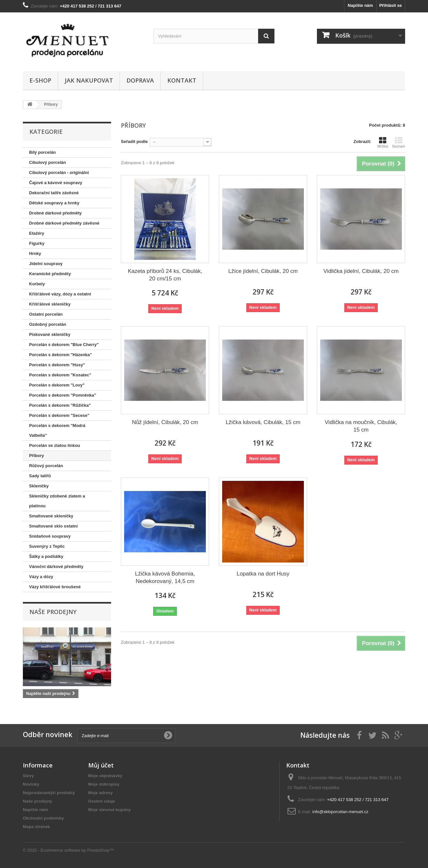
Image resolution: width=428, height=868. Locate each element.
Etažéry (37, 233)
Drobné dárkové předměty (55, 213)
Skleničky (39, 486)
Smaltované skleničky (51, 516)
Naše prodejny (53, 612)
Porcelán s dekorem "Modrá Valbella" (57, 430)
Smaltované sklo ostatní (53, 526)
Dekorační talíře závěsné (54, 193)
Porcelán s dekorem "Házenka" (60, 355)
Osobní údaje (102, 801)
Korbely (37, 284)
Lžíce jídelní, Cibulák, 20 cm (263, 271)
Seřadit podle (134, 142)
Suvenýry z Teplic (47, 546)
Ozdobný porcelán (48, 324)
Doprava (140, 80)
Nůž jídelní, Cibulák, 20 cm (165, 422)
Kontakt (182, 80)
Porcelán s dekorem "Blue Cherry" (64, 345)
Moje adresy (100, 793)
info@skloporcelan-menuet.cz (340, 812)
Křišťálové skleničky (50, 304)
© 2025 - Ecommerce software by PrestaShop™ (68, 850)
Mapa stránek (36, 827)
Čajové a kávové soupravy (56, 183)
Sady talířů (40, 476)
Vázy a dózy (41, 577)
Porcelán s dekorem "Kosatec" (60, 375)
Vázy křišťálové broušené (55, 587)
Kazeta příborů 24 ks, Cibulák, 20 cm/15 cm (165, 275)
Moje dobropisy (104, 784)
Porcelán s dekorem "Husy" (57, 365)
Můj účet (101, 765)
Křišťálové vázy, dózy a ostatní (60, 294)
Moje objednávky (105, 776)
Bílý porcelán (42, 152)
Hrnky (35, 253)
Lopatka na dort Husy (263, 574)
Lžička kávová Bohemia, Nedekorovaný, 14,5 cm (165, 577)
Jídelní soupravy (46, 264)
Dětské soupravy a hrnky (54, 203)
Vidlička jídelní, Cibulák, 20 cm (361, 271)
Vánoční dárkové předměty (56, 567)
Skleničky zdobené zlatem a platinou (57, 501)
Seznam (399, 142)
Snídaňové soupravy (50, 536)
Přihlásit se (391, 5)
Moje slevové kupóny (110, 810)
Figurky (37, 243)
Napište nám (360, 5)
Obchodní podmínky (43, 818)
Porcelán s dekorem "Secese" (59, 415)
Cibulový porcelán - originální (59, 173)
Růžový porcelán (46, 466)
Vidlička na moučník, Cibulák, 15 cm (361, 426)
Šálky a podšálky (46, 556)
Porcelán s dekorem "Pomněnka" (63, 395)
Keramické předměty (50, 274)
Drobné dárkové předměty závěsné (64, 223)
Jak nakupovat (89, 80)
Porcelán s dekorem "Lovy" (57, 385)
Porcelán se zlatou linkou (55, 445)
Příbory (37, 456)
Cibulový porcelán (48, 162)
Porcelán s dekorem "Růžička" (60, 405)
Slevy (28, 776)
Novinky (31, 784)
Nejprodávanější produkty (49, 793)
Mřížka (383, 142)
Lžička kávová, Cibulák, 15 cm (263, 422)
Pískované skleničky (50, 334)
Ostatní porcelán (46, 314)
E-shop (40, 80)
